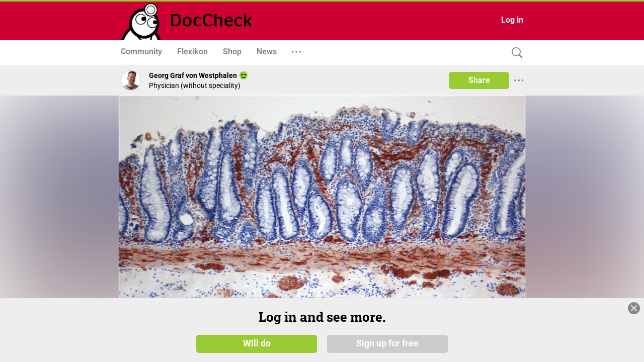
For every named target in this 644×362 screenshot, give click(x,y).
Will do (257, 343)
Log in (512, 20)
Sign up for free (387, 343)
